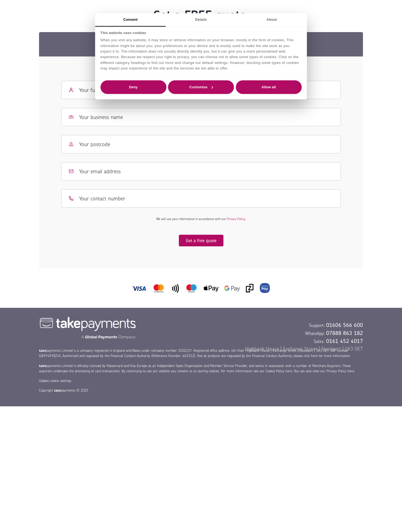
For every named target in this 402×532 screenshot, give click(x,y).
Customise (201, 87)
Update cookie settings (55, 381)
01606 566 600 (345, 325)
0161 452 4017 (345, 341)
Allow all (269, 87)
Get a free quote (201, 241)
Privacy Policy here (340, 371)
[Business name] (201, 117)
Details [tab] (201, 19)
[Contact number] (201, 198)
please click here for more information (322, 356)
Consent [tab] (130, 19)
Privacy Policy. (236, 219)
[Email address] (201, 171)
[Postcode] (201, 144)
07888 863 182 (345, 333)
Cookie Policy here (279, 371)
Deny (133, 87)
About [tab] (271, 19)
